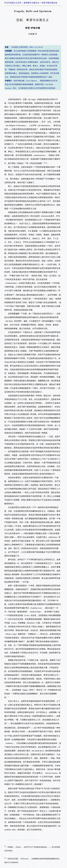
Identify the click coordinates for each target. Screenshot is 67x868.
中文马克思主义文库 (13, 3)
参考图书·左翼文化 (31, 3)
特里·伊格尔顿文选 (49, 3)
